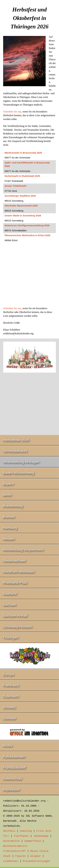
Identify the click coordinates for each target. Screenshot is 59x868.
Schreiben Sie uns (12, 112)
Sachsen (10, 605)
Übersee (9, 718)
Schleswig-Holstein (17, 627)
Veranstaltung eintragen (21, 462)
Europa (8, 674)
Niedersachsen (14, 561)
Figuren (21, 856)
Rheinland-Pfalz (15, 583)
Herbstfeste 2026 (16, 440)
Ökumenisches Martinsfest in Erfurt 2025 (27, 235)
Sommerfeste (33, 841)
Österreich (11, 696)
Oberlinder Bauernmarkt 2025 (21, 206)
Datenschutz (12, 779)
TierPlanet (21, 836)
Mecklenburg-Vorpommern (23, 550)
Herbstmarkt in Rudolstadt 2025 (22, 176)
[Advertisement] (29, 276)
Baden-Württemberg (18, 473)
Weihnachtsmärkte (15, 846)
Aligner (36, 856)
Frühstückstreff (14, 768)
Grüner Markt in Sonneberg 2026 (23, 216)
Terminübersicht (15, 451)
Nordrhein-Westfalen (19, 572)
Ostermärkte (11, 841)
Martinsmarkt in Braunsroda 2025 (23, 153)
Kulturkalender (14, 757)
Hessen (9, 539)
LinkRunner (11, 861)
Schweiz (9, 707)
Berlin (7, 495)
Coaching (26, 831)
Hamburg (10, 528)
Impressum (11, 790)
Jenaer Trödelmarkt (15, 186)
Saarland (10, 594)
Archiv (8, 746)
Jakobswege (41, 836)
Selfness (9, 831)
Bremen (9, 517)
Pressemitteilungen (36, 861)
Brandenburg (13, 506)
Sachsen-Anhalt (15, 616)
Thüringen (11, 637)
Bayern (8, 484)
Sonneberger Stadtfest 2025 (20, 196)
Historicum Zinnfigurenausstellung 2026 (27, 225)
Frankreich (11, 685)
